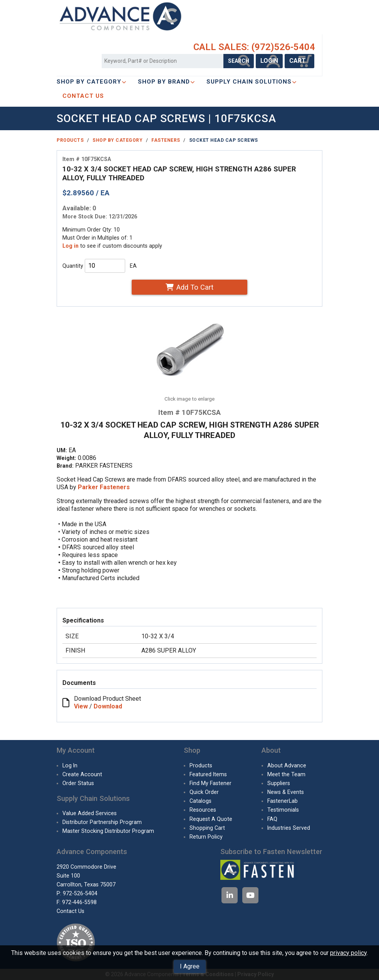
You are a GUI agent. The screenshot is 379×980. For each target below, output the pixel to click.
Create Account (82, 774)
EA (133, 266)
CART (299, 61)
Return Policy (206, 837)
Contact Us (70, 911)
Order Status (78, 783)
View (81, 706)
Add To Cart (189, 287)
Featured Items (208, 774)
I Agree (190, 966)
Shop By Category (91, 82)
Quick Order (204, 792)
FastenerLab (283, 801)
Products (70, 140)
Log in (70, 246)
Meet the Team (286, 774)
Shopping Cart (207, 828)
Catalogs (200, 801)
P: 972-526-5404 (77, 893)
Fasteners (166, 140)
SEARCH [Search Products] (239, 61)
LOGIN (269, 61)
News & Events (286, 792)
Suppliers (279, 783)
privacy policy (348, 953)
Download (108, 706)
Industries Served (289, 828)
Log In (70, 765)
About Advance (287, 765)
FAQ (272, 819)
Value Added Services (90, 813)
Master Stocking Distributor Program (108, 831)
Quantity (73, 266)
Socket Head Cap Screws (224, 140)
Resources (203, 810)
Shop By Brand (166, 82)
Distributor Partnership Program (102, 822)
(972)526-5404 (283, 47)
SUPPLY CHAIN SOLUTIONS (252, 82)
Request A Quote (211, 819)
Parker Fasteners (104, 487)
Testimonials (283, 810)
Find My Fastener (210, 783)
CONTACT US (83, 96)
